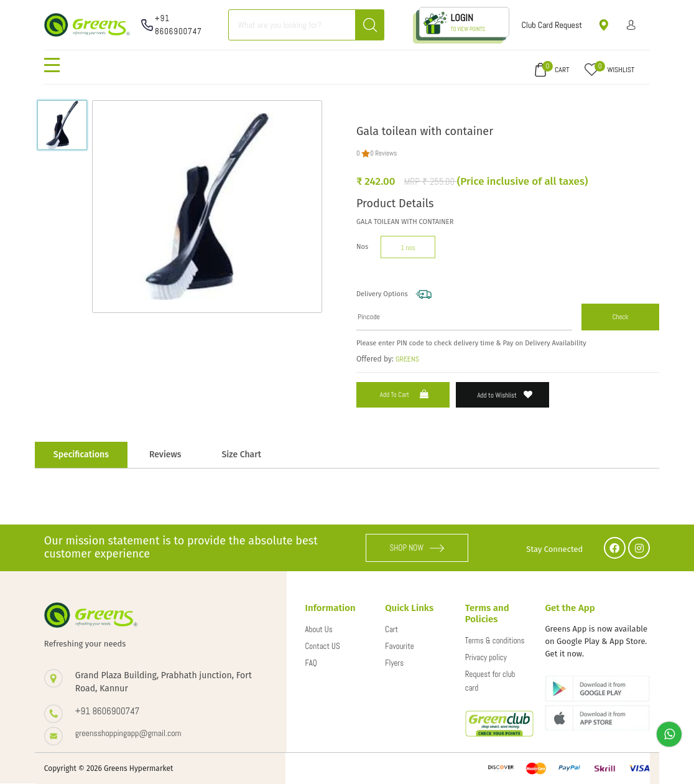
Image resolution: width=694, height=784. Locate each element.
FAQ (311, 663)
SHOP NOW (417, 548)
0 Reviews (383, 153)
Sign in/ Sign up (632, 25)
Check (621, 317)
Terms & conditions (495, 641)
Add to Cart (405, 394)
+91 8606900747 (178, 25)
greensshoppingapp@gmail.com (128, 733)
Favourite (399, 646)
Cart (391, 629)
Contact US (323, 646)
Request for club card (490, 681)
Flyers (394, 663)
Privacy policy (486, 657)
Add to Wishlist (505, 395)
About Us (319, 629)
